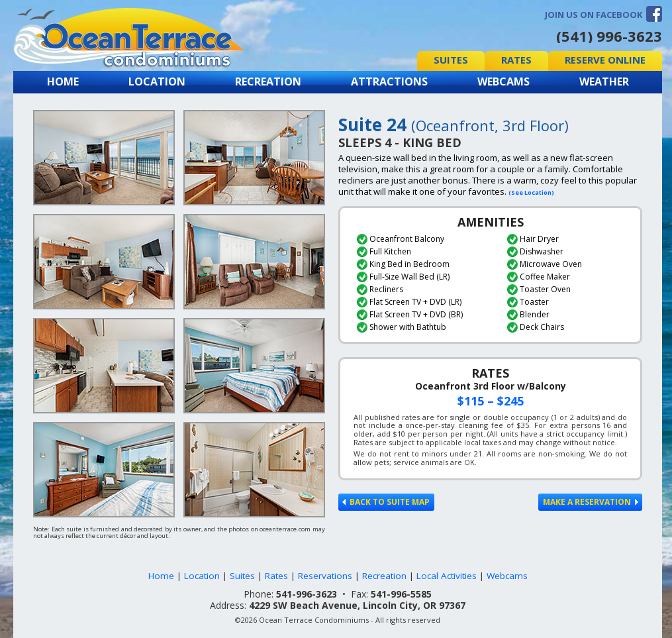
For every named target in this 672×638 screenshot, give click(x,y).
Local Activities (447, 576)
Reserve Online (605, 60)
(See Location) (531, 192)
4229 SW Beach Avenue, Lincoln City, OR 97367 (357, 605)
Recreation (268, 81)
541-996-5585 (401, 594)
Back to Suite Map (386, 502)
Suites (451, 60)
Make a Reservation (591, 502)
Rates (516, 60)
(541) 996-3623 (609, 36)
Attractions (389, 81)
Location (157, 81)
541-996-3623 (307, 594)
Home (63, 81)
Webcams (504, 81)
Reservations (325, 576)
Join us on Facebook (594, 15)
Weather (604, 81)
